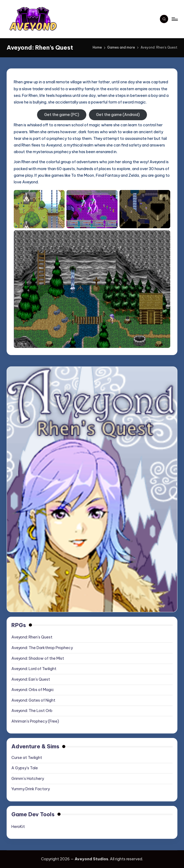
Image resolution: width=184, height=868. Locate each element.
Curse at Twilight (27, 758)
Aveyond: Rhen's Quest (32, 637)
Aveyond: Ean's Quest (31, 679)
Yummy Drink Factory (31, 789)
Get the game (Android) (118, 115)
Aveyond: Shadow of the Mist (38, 658)
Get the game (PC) (62, 115)
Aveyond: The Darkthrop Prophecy (42, 648)
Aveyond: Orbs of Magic (33, 690)
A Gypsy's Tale (25, 768)
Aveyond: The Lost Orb (32, 711)
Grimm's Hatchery (28, 779)
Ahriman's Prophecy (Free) (35, 721)
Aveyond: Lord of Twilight (34, 669)
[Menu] (174, 19)
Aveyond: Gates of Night (33, 700)
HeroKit (18, 827)
